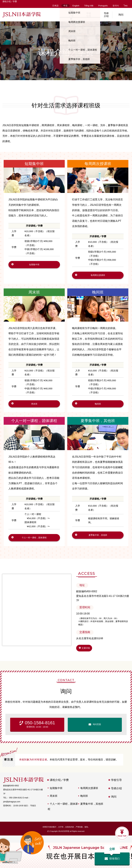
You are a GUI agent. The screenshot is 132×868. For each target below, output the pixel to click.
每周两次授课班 (98, 164)
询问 (121, 15)
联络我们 (112, 856)
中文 (66, 6)
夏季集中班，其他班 (98, 425)
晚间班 (98, 294)
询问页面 (97, 731)
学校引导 (86, 15)
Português (103, 6)
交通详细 (88, 655)
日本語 (55, 6)
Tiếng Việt (89, 6)
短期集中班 (34, 164)
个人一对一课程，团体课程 (34, 425)
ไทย (126, 6)
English (76, 6)
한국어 (116, 6)
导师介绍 (103, 15)
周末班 (34, 294)
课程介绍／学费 (68, 15)
